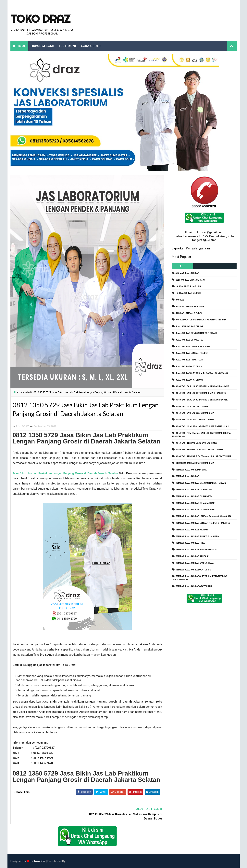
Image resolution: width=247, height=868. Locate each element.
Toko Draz (40, 19)
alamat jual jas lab (187, 273)
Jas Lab (180, 300)
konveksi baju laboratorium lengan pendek (202, 400)
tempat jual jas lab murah (192, 530)
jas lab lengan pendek (189, 313)
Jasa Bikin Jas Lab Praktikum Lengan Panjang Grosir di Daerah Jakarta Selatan (65, 473)
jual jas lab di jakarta (189, 340)
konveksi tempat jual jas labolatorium (199, 450)
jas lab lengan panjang (190, 307)
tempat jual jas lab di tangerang (195, 510)
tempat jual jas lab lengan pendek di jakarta (203, 523)
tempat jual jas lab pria (190, 543)
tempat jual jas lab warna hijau (195, 563)
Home (21, 46)
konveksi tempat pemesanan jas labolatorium (203, 456)
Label (183, 266)
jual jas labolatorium (189, 366)
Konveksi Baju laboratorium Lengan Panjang (202, 386)
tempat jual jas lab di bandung (194, 490)
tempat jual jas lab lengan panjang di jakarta (204, 516)
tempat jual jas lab (187, 476)
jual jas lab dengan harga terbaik (196, 333)
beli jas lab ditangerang (190, 280)
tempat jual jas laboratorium (194, 586)
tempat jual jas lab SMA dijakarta (196, 550)
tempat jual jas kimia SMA (191, 470)
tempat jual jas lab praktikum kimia (197, 536)
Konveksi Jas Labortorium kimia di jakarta (201, 393)
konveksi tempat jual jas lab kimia (196, 443)
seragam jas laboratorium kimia (195, 463)
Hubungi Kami (42, 46)
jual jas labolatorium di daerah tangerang (202, 373)
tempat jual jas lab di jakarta (194, 496)
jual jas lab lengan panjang (193, 347)
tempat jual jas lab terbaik (192, 556)
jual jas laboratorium (189, 380)
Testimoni (67, 46)
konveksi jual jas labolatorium (195, 420)
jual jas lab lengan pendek (192, 353)
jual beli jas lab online (189, 326)
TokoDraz (39, 861)
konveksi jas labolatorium (192, 406)
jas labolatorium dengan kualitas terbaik (201, 320)
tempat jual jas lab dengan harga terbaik (201, 483)
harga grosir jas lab (188, 286)
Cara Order (91, 46)
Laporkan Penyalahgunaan (191, 248)
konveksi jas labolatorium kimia (195, 413)
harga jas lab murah (188, 293)
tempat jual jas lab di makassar (195, 503)
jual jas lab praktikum (189, 360)
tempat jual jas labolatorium (194, 570)
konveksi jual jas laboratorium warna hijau (202, 426)
